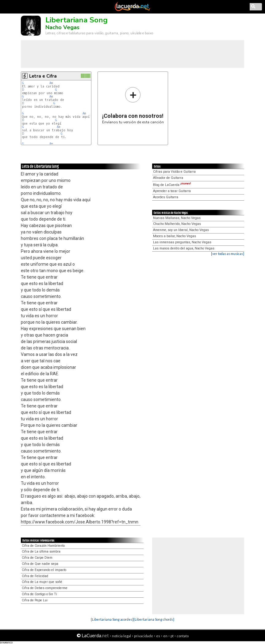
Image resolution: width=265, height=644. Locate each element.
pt (172, 636)
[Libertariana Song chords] (154, 619)
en (165, 636)
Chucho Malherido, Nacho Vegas (177, 224)
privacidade (144, 636)
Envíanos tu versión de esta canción (133, 105)
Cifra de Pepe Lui (35, 600)
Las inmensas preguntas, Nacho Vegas (182, 242)
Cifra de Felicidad (35, 576)
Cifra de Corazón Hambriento (43, 546)
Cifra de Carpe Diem (37, 558)
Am (51, 83)
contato (183, 636)
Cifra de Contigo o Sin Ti (39, 594)
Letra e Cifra (43, 76)
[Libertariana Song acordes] (112, 619)
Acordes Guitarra (166, 197)
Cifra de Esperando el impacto (44, 570)
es (158, 636)
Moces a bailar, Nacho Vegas (175, 236)
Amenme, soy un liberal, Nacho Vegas (181, 230)
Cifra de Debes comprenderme (45, 588)
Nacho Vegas (62, 27)
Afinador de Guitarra (168, 178)
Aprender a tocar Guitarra (172, 191)
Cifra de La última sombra (41, 551)
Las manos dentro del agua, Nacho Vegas (184, 248)
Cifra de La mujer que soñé (42, 582)
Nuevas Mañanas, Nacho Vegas (177, 218)
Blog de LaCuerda (172, 185)
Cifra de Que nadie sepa (40, 564)
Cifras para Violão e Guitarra (174, 172)
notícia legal (121, 636)
